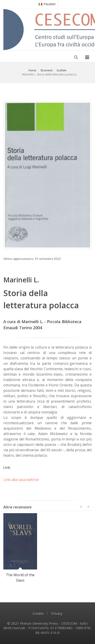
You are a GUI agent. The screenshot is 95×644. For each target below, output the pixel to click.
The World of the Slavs (20, 578)
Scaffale (62, 70)
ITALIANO (47, 4)
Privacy (57, 613)
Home (32, 70)
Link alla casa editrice (21, 480)
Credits (38, 613)
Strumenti (46, 70)
